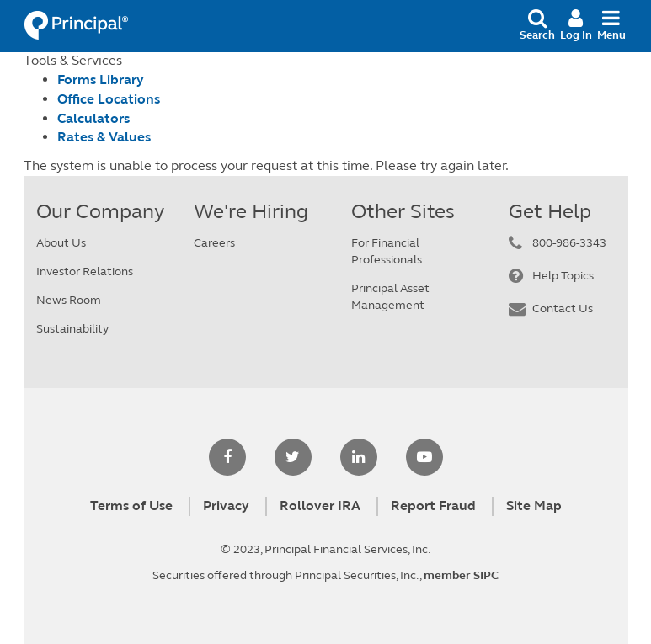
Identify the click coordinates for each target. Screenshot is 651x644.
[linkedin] (359, 458)
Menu (611, 25)
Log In (576, 25)
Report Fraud (433, 506)
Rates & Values (104, 137)
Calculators (93, 118)
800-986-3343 (569, 243)
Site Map (534, 506)
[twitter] (293, 458)
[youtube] (424, 458)
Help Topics (563, 276)
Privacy (226, 506)
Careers (214, 243)
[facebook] (227, 458)
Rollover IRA (320, 506)
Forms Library (101, 80)
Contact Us (563, 309)
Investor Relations (85, 271)
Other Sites (403, 212)
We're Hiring (251, 212)
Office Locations (109, 99)
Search (537, 25)
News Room (69, 300)
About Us (61, 243)
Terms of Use (131, 506)
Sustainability (72, 329)
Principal (80, 25)
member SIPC (461, 575)
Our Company (100, 212)
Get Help (550, 212)
